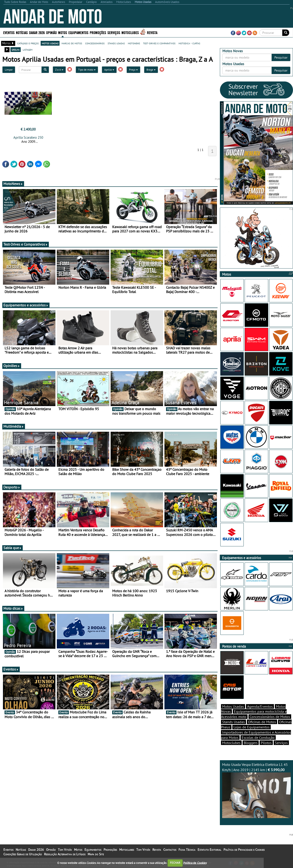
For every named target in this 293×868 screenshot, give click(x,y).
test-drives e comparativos (159, 43)
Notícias (22, 32)
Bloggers (251, 743)
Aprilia (109, 70)
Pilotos (266, 743)
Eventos (9, 32)
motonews (134, 43)
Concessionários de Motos (270, 717)
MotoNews (13, 184)
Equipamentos (78, 32)
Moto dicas (13, 608)
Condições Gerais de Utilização (23, 854)
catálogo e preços (28, 43)
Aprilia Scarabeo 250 (28, 137)
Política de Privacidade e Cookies (244, 850)
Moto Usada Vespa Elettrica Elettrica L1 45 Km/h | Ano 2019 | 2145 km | (257, 790)
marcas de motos (72, 43)
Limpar (9, 70)
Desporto (12, 487)
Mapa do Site (96, 854)
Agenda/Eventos (260, 706)
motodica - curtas (189, 43)
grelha (16, 49)
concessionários (95, 43)
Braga (151, 70)
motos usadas (50, 43)
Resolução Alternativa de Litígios (65, 854)
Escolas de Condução (258, 737)
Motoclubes (130, 32)
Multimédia (14, 426)
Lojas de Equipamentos (252, 727)
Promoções (98, 32)
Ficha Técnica (187, 850)
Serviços (114, 32)
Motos (63, 32)
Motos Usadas (233, 706)
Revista (152, 32)
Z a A (59, 70)
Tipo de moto (87, 70)
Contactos (170, 850)
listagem (28, 49)
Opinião (51, 32)
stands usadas (116, 43)
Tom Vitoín (65, 850)
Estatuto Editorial (209, 850)
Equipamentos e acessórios (26, 305)
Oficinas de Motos (262, 722)
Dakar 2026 (37, 32)
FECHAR (175, 863)
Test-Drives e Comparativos (26, 244)
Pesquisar (281, 57)
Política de (195, 863)
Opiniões (12, 366)
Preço (133, 70)
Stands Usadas (233, 722)
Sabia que (12, 548)
